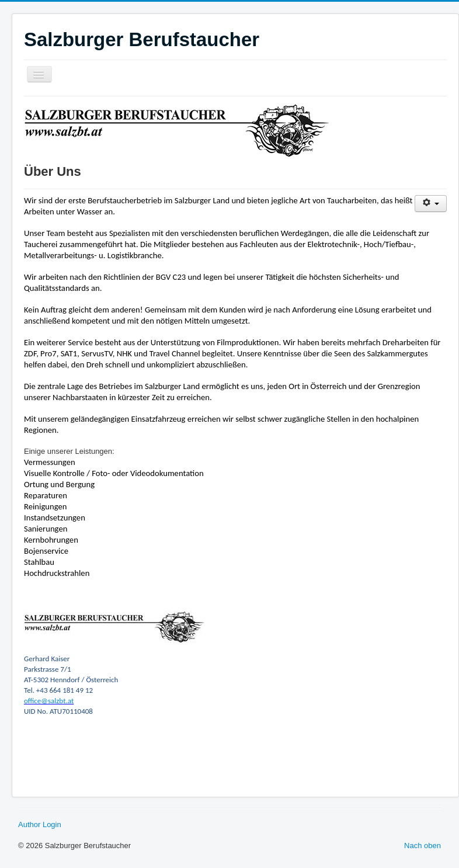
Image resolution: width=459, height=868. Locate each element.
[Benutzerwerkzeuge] (431, 204)
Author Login (40, 824)
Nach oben (423, 846)
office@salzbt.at (49, 701)
